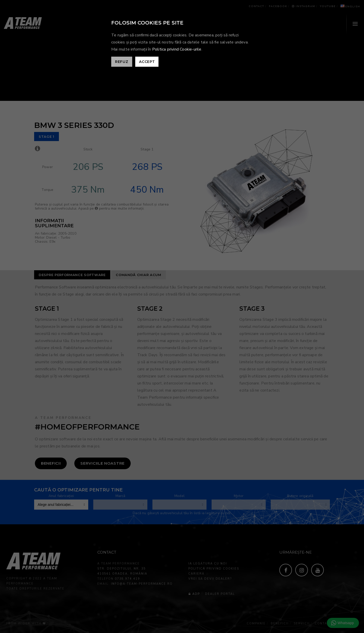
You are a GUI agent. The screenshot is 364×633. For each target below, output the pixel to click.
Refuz (122, 62)
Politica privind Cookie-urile (177, 49)
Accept (147, 62)
